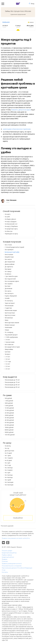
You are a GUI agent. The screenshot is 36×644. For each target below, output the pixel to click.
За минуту (8, 274)
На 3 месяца (9, 475)
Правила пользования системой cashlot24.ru (16, 538)
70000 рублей (9, 427)
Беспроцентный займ (12, 252)
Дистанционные (10, 262)
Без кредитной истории (12, 347)
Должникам (8, 288)
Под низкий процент (11, 335)
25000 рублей (9, 415)
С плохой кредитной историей (14, 247)
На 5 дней (8, 480)
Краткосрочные (10, 313)
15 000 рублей (9, 410)
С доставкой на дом (11, 276)
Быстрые (8, 286)
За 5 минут (8, 271)
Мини (6, 320)
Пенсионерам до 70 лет (12, 380)
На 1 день (8, 455)
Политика (5, 561)
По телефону (9, 332)
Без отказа (8, 245)
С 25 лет (7, 369)
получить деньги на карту (21, 110)
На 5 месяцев (9, 482)
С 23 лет (7, 366)
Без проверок (9, 250)
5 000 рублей (9, 406)
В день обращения (11, 296)
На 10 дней (8, 453)
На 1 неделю (9, 458)
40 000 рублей (9, 420)
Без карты (8, 291)
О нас (4, 570)
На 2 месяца (9, 468)
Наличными (8, 327)
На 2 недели (9, 470)
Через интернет (10, 303)
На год (7, 448)
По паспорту (9, 301)
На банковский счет (11, 224)
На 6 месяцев (9, 485)
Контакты (5, 572)
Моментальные (10, 325)
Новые (7, 330)
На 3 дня (7, 473)
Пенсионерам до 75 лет (12, 382)
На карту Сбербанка (11, 226)
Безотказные (9, 254)
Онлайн (7, 298)
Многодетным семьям (12, 323)
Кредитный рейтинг (8, 557)
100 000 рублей (10, 435)
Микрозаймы (9, 349)
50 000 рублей (9, 423)
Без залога (8, 259)
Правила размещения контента (12, 564)
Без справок (9, 284)
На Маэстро (9, 231)
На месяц (8, 446)
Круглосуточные (10, 315)
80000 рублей (9, 430)
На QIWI (7, 217)
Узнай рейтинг (18, 518)
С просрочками (10, 342)
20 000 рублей (9, 413)
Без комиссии (9, 344)
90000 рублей (9, 432)
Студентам (8, 308)
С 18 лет (7, 340)
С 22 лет (7, 364)
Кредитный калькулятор (9, 553)
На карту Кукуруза (11, 221)
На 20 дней (8, 460)
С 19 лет (7, 357)
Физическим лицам (11, 310)
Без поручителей (10, 279)
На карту (8, 214)
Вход (31, 4)
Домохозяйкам (10, 264)
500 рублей (8, 398)
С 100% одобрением (11, 337)
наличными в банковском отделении (17, 129)
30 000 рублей (9, 418)
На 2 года (8, 465)
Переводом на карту (11, 234)
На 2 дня (7, 463)
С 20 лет (7, 359)
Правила (5, 559)
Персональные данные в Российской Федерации (17, 568)
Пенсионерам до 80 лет (12, 385)
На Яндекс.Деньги (10, 219)
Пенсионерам (9, 306)
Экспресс (8, 354)
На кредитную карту (11, 229)
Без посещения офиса (12, 281)
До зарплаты (9, 267)
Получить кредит (7, 551)
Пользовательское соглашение (12, 566)
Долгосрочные (9, 451)
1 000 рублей (9, 401)
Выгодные (8, 269)
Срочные (8, 352)
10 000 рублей (9, 408)
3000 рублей (9, 403)
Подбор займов (7, 555)
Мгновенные (9, 318)
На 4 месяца (9, 477)
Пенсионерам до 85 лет (12, 387)
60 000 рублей (9, 425)
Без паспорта (9, 293)
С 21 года (8, 361)
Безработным (9, 257)
